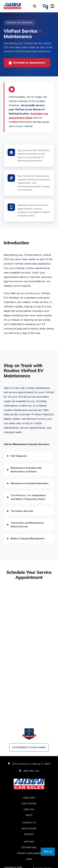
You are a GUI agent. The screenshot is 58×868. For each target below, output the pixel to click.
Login (29, 859)
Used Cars (29, 798)
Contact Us (29, 823)
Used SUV (29, 809)
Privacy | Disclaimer (29, 853)
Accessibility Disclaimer (29, 747)
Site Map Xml (29, 847)
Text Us (48, 852)
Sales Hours (29, 828)
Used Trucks (29, 804)
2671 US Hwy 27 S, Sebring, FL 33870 (31, 764)
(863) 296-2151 (31, 771)
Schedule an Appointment (27, 63)
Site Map (29, 842)
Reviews (29, 834)
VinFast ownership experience (33, 264)
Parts (29, 815)
